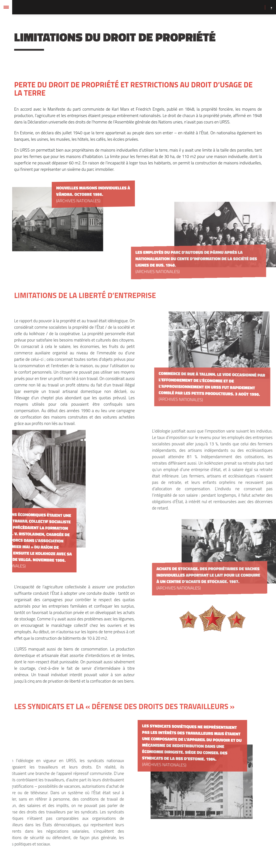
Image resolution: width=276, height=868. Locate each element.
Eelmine (120, 845)
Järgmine (155, 845)
